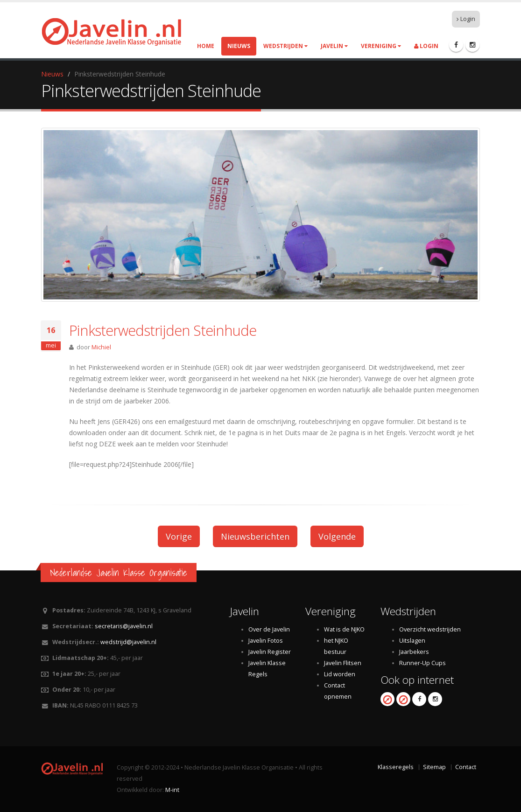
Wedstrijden (285, 46)
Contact (466, 767)
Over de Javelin (269, 629)
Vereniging (381, 46)
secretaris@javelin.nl (124, 626)
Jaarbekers (414, 652)
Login (466, 19)
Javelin (334, 46)
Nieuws (239, 46)
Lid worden (340, 674)
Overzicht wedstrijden (430, 629)
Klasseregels (396, 767)
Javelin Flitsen (343, 663)
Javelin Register (270, 652)
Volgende (337, 536)
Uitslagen (412, 641)
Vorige (179, 536)
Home (206, 46)
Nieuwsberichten (255, 536)
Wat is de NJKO (344, 629)
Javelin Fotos (266, 641)
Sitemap (434, 767)
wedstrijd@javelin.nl (128, 642)
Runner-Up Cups (422, 663)
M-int (172, 790)
